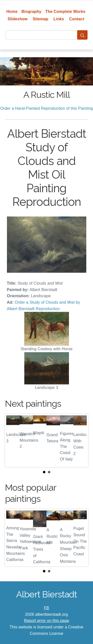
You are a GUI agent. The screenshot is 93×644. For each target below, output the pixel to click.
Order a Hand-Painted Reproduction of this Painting (47, 108)
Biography (31, 12)
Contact (77, 19)
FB (46, 608)
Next (80, 441)
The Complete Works (65, 12)
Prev (13, 441)
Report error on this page (47, 621)
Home (12, 12)
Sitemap (41, 19)
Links (59, 19)
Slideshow (18, 19)
